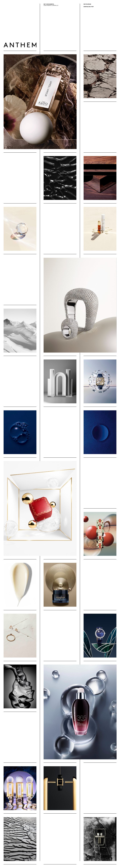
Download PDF (89, 7)
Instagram (87, 4)
